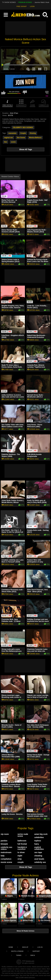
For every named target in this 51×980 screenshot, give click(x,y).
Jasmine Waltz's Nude (42, 2)
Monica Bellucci (35, 138)
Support (36, 951)
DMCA (33, 955)
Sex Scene (21, 138)
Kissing (33, 133)
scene (13, 142)
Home (11, 947)
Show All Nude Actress (25, 931)
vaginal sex (8, 138)
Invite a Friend (17, 951)
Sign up (25, 947)
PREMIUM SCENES (25, 2)
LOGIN (32, 6)
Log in (40, 947)
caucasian (12, 133)
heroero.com (30, 961)
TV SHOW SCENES (9, 2)
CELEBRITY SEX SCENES (23, 127)
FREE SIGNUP (22, 6)
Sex (6, 142)
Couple (23, 133)
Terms (19, 955)
